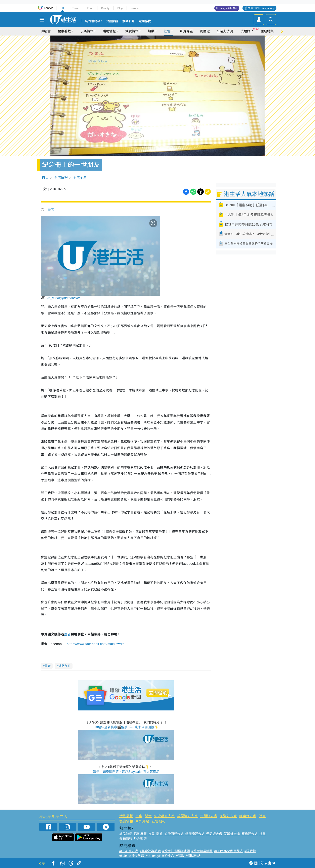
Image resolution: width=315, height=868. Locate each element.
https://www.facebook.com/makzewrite (96, 644)
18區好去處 (225, 31)
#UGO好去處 (129, 851)
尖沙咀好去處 (164, 816)
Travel (76, 8)
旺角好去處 (248, 816)
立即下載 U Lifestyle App (261, 8)
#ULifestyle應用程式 (229, 851)
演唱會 (46, 31)
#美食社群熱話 (150, 851)
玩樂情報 (87, 31)
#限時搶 (250, 851)
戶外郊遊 (142, 821)
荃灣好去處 (228, 816)
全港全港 (80, 178)
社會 (167, 31)
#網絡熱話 (193, 856)
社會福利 (159, 821)
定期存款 (145, 21)
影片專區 (186, 31)
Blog (120, 8)
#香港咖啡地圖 (202, 851)
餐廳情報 (126, 821)
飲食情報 (132, 31)
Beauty (105, 8)
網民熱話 (126, 834)
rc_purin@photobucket (64, 298)
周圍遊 (205, 31)
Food (90, 8)
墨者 (51, 210)
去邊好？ (247, 31)
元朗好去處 (209, 816)
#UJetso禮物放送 (132, 856)
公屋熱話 (112, 21)
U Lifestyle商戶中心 (227, 8)
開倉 (148, 816)
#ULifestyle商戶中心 (160, 856)
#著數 (180, 856)
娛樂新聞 (128, 21)
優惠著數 (64, 31)
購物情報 (109, 31)
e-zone (135, 8)
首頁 (45, 178)
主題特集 (267, 31)
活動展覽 (126, 816)
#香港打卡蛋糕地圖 (176, 851)
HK (62, 8)
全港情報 (61, 178)
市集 (139, 816)
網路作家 (64, 666)
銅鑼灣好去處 (187, 816)
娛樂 (151, 31)
